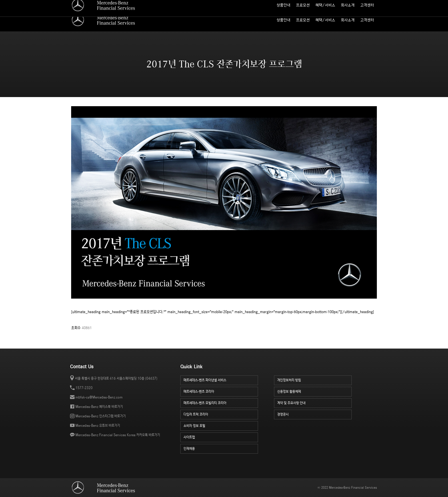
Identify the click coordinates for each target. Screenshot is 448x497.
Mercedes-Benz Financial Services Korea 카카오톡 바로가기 (118, 435)
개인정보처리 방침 (315, 380)
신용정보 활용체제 (315, 391)
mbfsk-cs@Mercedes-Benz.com (99, 397)
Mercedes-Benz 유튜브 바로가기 (98, 425)
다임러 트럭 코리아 (221, 414)
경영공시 (315, 414)
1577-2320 (84, 388)
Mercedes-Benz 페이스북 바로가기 (99, 407)
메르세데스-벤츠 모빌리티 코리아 (221, 402)
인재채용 (221, 448)
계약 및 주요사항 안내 (315, 402)
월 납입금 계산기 (303, 4)
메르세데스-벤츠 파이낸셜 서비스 (221, 380)
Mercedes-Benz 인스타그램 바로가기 (101, 416)
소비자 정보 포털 (366, 4)
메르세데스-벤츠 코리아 (221, 391)
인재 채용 (343, 4)
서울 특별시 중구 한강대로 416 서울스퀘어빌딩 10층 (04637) (116, 378)
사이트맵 (326, 4)
